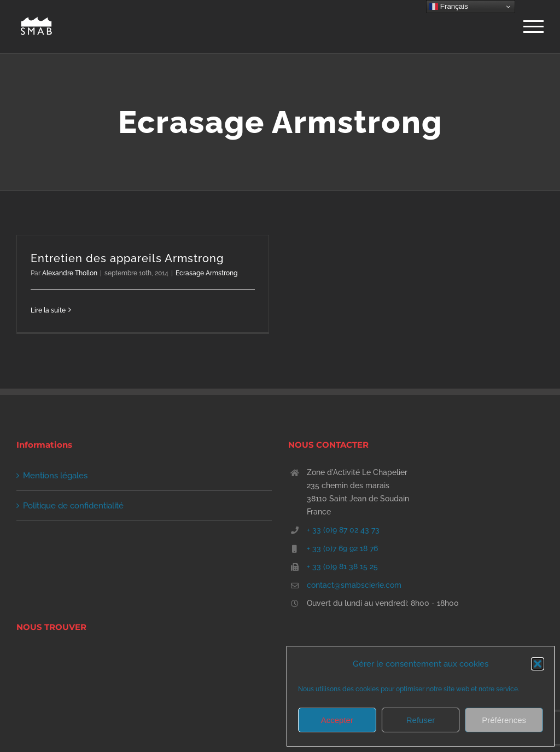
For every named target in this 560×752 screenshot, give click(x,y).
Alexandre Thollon (70, 273)
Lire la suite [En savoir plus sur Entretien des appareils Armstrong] (48, 310)
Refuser (421, 720)
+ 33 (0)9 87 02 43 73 (343, 530)
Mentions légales (55, 476)
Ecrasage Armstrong (206, 273)
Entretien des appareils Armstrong (127, 258)
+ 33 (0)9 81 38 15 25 (342, 566)
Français (449, 7)
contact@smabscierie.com (354, 585)
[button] (538, 664)
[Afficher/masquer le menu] (533, 27)
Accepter (337, 720)
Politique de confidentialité (73, 506)
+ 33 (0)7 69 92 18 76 (342, 548)
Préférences (504, 720)
